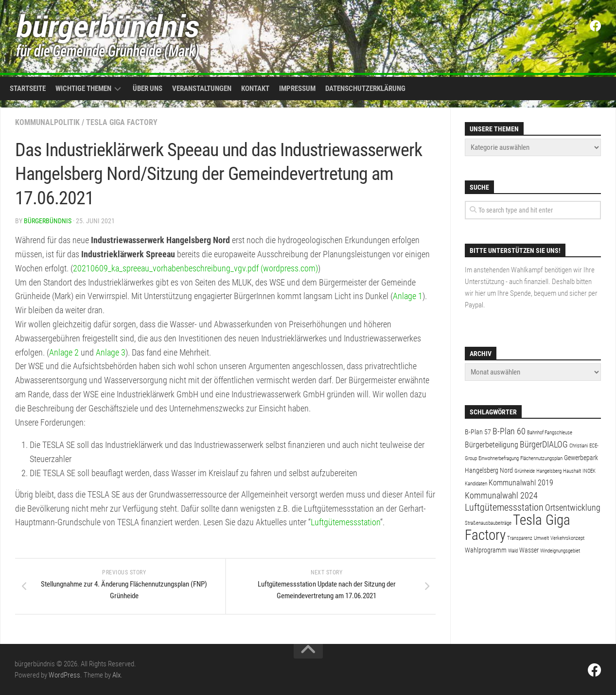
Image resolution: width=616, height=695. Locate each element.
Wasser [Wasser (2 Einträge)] (529, 550)
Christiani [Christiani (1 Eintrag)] (579, 446)
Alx (116, 675)
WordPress (64, 675)
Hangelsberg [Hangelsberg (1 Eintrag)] (549, 471)
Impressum (297, 89)
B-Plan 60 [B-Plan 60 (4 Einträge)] (509, 431)
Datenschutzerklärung (365, 89)
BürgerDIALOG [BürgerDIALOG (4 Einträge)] (544, 444)
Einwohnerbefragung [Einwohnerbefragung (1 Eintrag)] (499, 458)
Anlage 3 (111, 352)
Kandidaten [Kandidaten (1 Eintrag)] (476, 484)
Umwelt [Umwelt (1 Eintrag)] (541, 538)
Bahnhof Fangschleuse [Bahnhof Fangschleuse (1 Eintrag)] (550, 433)
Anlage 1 (408, 296)
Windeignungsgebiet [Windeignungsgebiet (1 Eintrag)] (560, 551)
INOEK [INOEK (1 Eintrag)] (589, 471)
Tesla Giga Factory (122, 122)
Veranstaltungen (202, 89)
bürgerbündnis (48, 221)
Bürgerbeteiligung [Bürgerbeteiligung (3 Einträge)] (492, 445)
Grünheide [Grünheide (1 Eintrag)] (525, 471)
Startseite (28, 89)
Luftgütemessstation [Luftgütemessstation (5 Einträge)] (504, 508)
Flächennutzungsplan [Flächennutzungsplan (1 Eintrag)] (541, 458)
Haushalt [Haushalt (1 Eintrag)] (572, 471)
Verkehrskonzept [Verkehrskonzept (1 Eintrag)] (567, 538)
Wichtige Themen (83, 89)
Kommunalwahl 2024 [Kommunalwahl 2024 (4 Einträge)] (501, 495)
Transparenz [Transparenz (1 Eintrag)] (520, 538)
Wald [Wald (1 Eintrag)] (513, 551)
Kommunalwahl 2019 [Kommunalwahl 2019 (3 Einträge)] (521, 483)
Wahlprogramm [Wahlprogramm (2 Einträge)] (486, 550)
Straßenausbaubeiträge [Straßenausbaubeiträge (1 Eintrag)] (488, 523)
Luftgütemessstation (345, 522)
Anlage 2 (64, 352)
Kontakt (255, 89)
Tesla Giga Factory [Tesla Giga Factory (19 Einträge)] (518, 527)
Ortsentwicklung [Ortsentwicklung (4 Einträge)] (573, 508)
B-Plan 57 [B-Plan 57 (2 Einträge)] (478, 432)
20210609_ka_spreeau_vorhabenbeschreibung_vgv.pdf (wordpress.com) (195, 268)
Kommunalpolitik (47, 122)
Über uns (148, 89)
